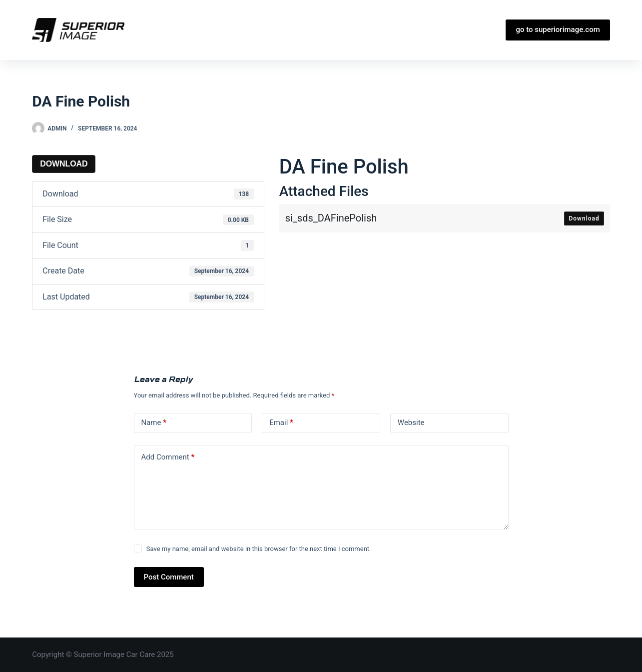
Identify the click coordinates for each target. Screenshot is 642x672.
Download (64, 164)
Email (281, 423)
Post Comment (169, 577)
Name (154, 423)
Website (411, 422)
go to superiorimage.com (558, 29)
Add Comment (168, 457)
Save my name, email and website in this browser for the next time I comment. (259, 549)
